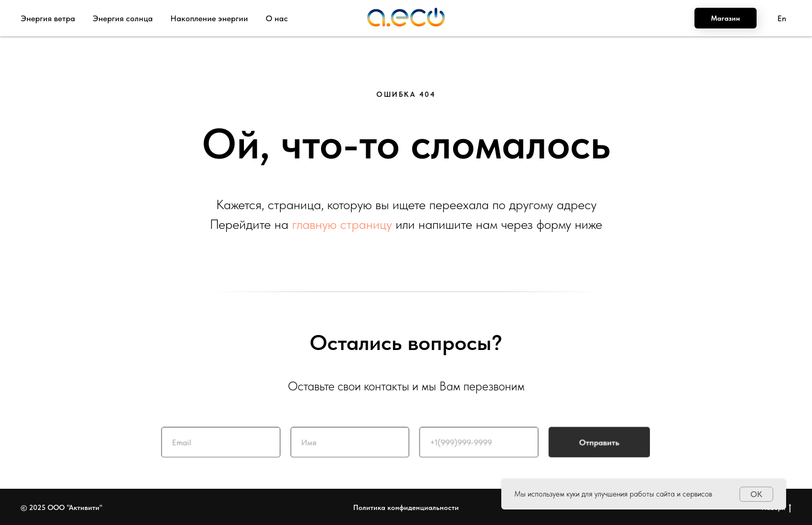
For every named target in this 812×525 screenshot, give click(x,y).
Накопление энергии (209, 18)
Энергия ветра (48, 18)
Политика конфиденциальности (406, 507)
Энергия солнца (123, 18)
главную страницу (342, 224)
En (782, 18)
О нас (277, 18)
